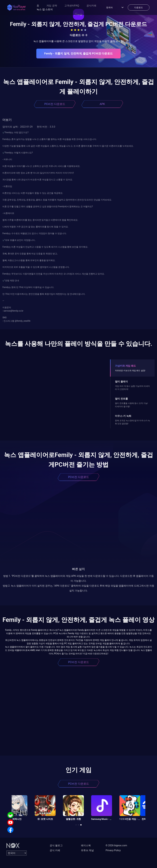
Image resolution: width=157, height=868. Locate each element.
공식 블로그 (56, 845)
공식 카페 (55, 850)
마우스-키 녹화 (123, 416)
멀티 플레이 (121, 382)
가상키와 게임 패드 (125, 366)
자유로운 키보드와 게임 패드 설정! (130, 371)
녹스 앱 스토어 (45, 9)
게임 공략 (52, 6)
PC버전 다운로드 (55, 104)
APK (102, 104)
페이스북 (86, 845)
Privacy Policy (113, 850)
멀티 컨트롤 (121, 399)
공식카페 (91, 6)
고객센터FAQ (72, 6)
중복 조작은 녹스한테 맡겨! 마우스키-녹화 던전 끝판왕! (132, 422)
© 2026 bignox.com (116, 845)
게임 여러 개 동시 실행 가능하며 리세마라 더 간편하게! (132, 388)
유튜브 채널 (87, 850)
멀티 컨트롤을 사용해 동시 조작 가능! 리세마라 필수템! (131, 405)
